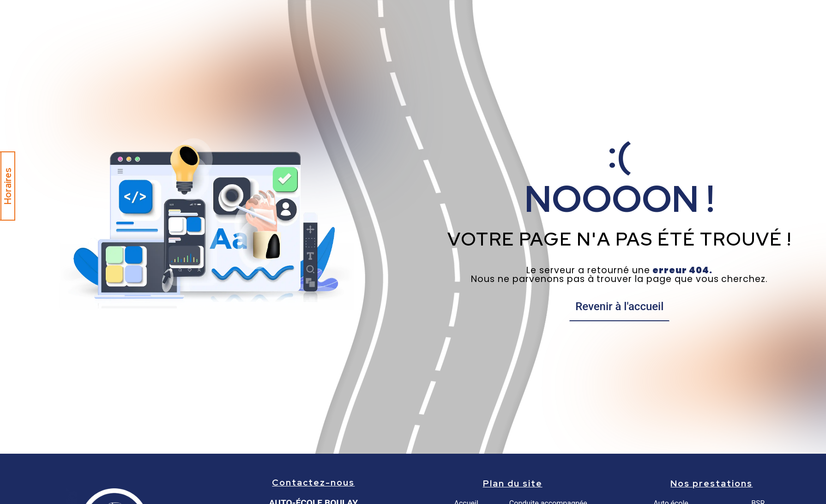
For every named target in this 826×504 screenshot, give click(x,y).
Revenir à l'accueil (619, 306)
